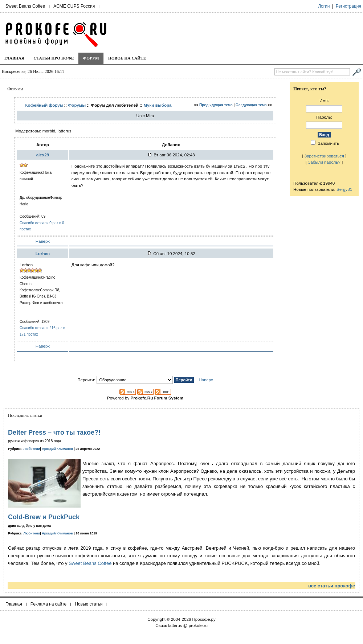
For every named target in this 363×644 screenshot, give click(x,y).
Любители (32, 449)
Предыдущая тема (216, 105)
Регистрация (348, 6)
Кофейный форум (44, 105)
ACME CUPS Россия (74, 6)
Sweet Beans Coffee (25, 6)
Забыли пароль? (324, 162)
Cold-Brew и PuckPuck (44, 517)
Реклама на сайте (49, 604)
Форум (91, 58)
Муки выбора (157, 105)
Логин (324, 6)
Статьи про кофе (54, 58)
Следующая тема (251, 105)
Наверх (43, 241)
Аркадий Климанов (57, 449)
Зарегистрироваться (324, 156)
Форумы (77, 105)
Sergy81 (344, 189)
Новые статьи (89, 604)
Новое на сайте (127, 58)
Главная (14, 58)
